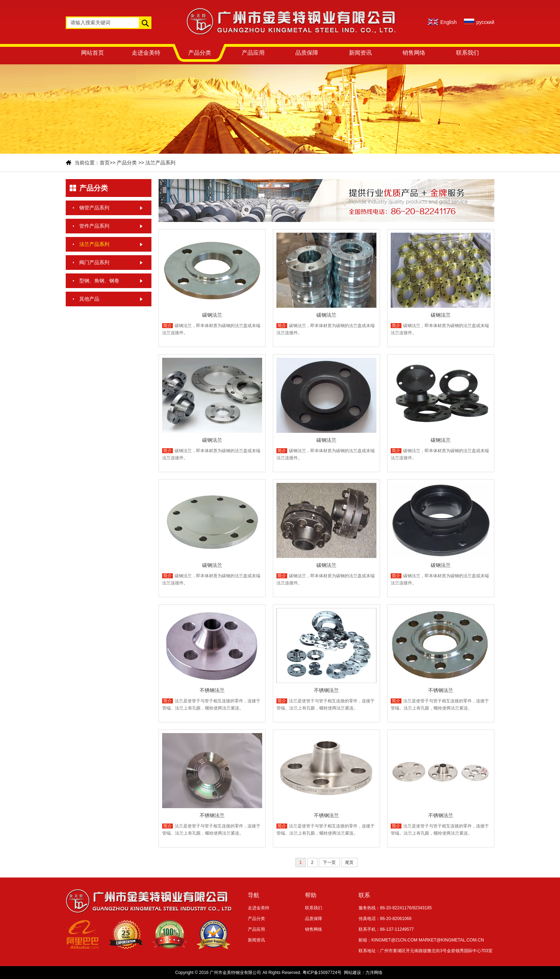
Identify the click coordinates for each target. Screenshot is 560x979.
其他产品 (89, 299)
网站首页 (92, 53)
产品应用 (253, 53)
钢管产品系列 (94, 208)
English (449, 22)
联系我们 (467, 53)
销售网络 (414, 53)
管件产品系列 (94, 226)
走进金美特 (146, 53)
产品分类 (200, 53)
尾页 (349, 862)
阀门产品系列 (94, 262)
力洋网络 (374, 973)
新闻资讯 (360, 53)
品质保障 (307, 53)
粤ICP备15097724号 (322, 973)
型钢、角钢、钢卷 (99, 281)
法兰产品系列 (160, 163)
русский (485, 22)
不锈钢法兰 (212, 690)
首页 (105, 163)
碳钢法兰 (212, 315)
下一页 (329, 862)
